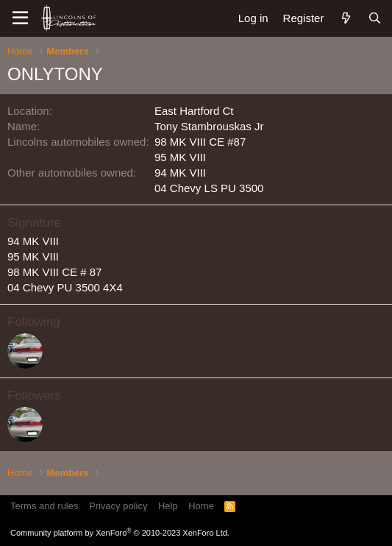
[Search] (375, 18)
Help (168, 506)
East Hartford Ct (194, 111)
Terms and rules (44, 506)
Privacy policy (118, 506)
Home (201, 506)
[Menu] (20, 18)
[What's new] (345, 18)
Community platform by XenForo (120, 533)
